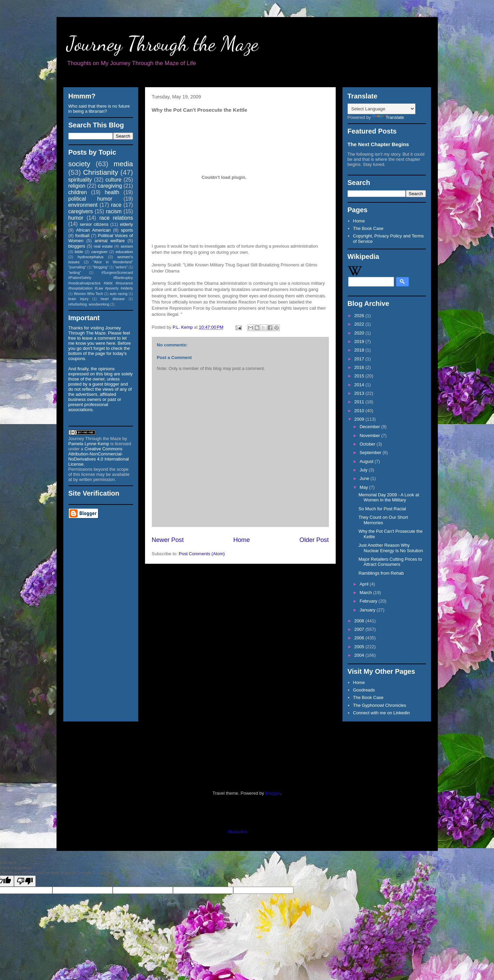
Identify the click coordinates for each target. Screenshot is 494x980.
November (370, 435)
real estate (103, 246)
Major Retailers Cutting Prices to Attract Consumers (390, 562)
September (371, 453)
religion (77, 186)
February (369, 601)
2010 (360, 411)
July (364, 470)
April (365, 584)
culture (114, 180)
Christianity (101, 172)
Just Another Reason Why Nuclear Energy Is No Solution (391, 548)
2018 (360, 350)
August (367, 461)
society (79, 164)
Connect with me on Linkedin (381, 713)
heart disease (113, 299)
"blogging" (101, 267)
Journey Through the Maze (163, 44)
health (112, 192)
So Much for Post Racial (382, 509)
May (364, 487)
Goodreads (364, 690)
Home (242, 540)
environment (83, 205)
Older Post (314, 540)
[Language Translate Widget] (381, 109)
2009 (360, 419)
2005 (360, 647)
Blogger (273, 793)
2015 (360, 376)
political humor (90, 199)
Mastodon (237, 832)
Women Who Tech (89, 294)
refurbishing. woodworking (89, 304)
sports (127, 230)
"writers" (121, 267)
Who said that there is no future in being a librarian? (99, 109)
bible (79, 252)
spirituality (80, 180)
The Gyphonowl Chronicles (380, 705)
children (78, 192)
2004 (360, 655)
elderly (126, 224)
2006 (360, 638)
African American (93, 230)
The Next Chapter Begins (378, 144)
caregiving (110, 186)
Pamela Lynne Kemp (89, 444)
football (82, 236)
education (124, 252)
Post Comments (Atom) (202, 554)
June (365, 478)
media (123, 164)
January (368, 610)
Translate (388, 117)
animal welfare (110, 241)
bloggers (77, 246)
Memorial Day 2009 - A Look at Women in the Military (389, 497)
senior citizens (94, 224)
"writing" (75, 273)
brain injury (78, 299)
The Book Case (368, 228)
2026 (360, 316)
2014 (360, 385)
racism (114, 211)
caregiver (99, 252)
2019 (360, 341)
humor (76, 218)
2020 (360, 333)
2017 (360, 359)
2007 (360, 629)
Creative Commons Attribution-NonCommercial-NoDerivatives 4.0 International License (99, 456)
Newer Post (168, 540)
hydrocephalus (91, 257)
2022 (360, 324)
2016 (360, 367)
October (368, 444)
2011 (360, 402)
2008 (360, 621)
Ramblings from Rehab (381, 573)
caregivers (81, 211)
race (116, 205)
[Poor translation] (25, 881)
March (366, 593)
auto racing (118, 294)
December (370, 427)
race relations (116, 218)
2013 (360, 393)
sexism (127, 246)
